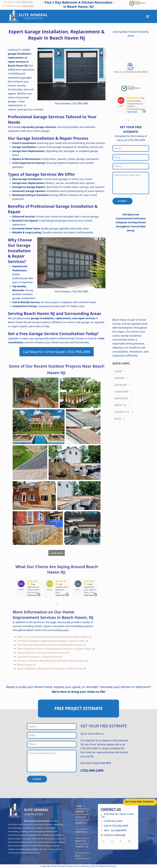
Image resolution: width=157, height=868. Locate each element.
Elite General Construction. (66, 866)
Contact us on (20, 6)
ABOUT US (122, 405)
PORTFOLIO (123, 398)
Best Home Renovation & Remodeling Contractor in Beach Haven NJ (56, 649)
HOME (120, 371)
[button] (148, 16)
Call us (20, 2)
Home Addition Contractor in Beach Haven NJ (43, 653)
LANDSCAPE (123, 392)
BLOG (119, 419)
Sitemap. (85, 866)
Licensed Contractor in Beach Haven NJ (39, 657)
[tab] (78, 5)
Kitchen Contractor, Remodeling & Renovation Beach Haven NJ (53, 661)
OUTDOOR (122, 385)
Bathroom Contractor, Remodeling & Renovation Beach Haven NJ (54, 637)
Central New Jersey (31, 853)
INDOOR (121, 378)
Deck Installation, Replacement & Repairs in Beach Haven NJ (51, 669)
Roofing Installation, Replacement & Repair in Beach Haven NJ (53, 641)
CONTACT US (124, 412)
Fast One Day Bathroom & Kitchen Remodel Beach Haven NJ (51, 645)
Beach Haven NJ (26, 665)
